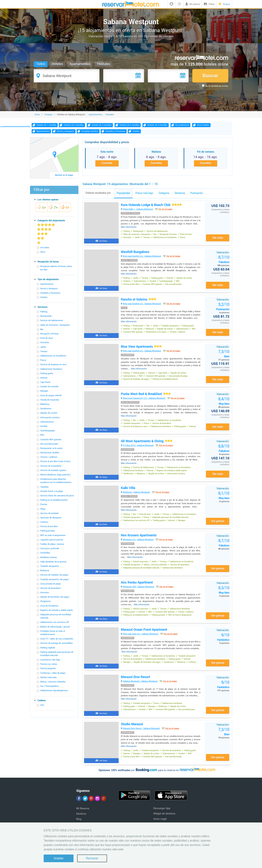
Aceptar (59, 858)
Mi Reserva (83, 816)
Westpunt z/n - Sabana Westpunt (139, 544)
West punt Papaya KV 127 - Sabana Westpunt (144, 402)
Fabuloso (224, 261)
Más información (129, 228)
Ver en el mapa (165, 211)
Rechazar (92, 858)
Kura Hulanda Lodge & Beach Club (151, 207)
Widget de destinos (164, 821)
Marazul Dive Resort (136, 683)
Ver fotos (103, 243)
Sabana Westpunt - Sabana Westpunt (141, 688)
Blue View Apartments (141, 350)
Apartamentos (80, 64)
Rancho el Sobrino (139, 302)
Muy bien (224, 404)
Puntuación (223, 309)
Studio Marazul (132, 731)
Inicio (37, 116)
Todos (41, 64)
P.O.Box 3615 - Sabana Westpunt (139, 449)
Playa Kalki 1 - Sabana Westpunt (138, 211)
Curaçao (48, 116)
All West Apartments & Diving (147, 445)
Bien (224, 357)
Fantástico (223, 643)
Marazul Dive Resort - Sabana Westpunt (142, 735)
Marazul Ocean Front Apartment (144, 636)
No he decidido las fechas (217, 86)
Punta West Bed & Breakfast (146, 397)
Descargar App (162, 815)
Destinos (81, 821)
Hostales (104, 64)
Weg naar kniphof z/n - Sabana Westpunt (142, 258)
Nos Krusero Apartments (139, 540)
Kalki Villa (128, 492)
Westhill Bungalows (135, 254)
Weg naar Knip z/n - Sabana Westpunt (141, 640)
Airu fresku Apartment (137, 588)
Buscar (210, 76)
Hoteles (57, 64)
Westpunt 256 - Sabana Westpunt (139, 592)
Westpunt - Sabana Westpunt (137, 497)
